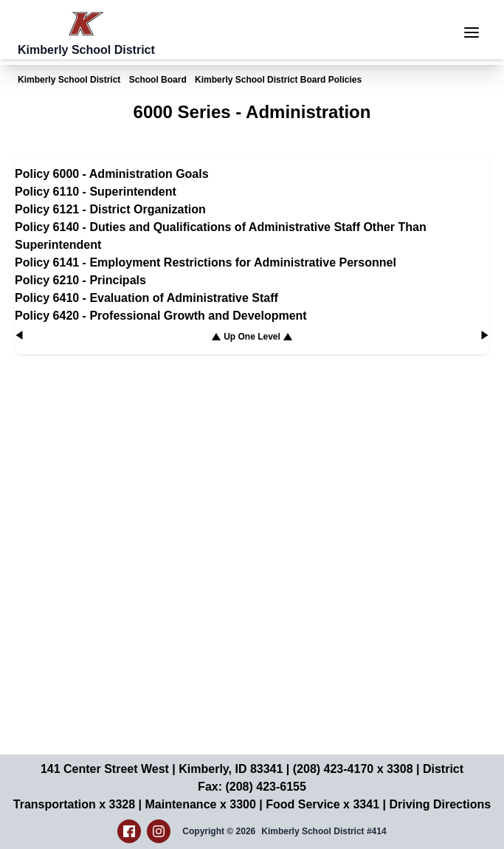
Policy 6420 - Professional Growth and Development (161, 316)
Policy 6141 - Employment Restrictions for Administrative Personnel (206, 262)
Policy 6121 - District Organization (110, 209)
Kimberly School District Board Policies (278, 80)
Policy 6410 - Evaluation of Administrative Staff (146, 298)
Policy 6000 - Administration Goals (112, 174)
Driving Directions (440, 804)
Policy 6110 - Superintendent (96, 192)
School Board (158, 80)
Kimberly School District (69, 80)
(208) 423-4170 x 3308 (353, 769)
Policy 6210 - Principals (80, 280)
